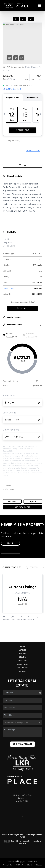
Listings (22, 650)
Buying (22, 654)
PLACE (22, 837)
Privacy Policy (8, 865)
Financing (22, 661)
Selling (22, 657)
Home (22, 647)
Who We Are (22, 668)
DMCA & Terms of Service (24, 865)
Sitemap (39, 865)
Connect (22, 671)
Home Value (22, 664)
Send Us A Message (23, 744)
